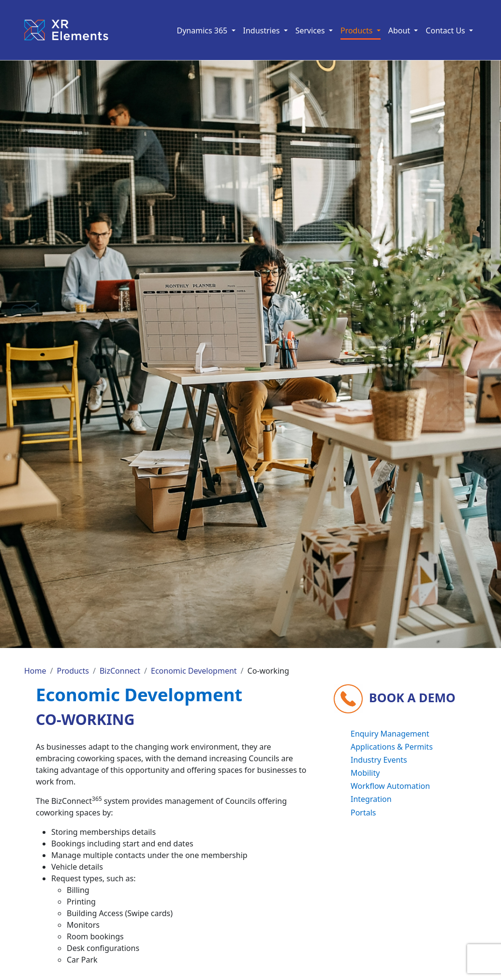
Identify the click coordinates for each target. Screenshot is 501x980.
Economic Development (194, 671)
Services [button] (311, 30)
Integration (371, 799)
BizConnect (120, 671)
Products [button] (358, 30)
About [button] (400, 30)
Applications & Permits (392, 747)
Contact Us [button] (446, 30)
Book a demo (412, 697)
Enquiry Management (390, 734)
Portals (363, 813)
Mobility (365, 773)
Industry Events (379, 760)
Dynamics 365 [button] (203, 30)
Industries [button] (263, 30)
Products (73, 671)
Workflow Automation (390, 786)
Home (35, 671)
